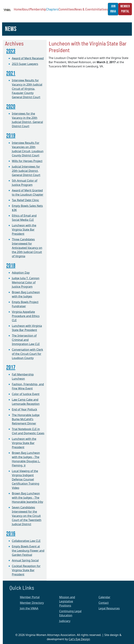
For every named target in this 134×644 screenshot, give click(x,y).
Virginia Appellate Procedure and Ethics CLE (26, 316)
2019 (11, 136)
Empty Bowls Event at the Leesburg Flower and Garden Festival (28, 551)
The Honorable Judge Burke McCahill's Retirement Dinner (26, 419)
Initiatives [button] (101, 9)
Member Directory (32, 603)
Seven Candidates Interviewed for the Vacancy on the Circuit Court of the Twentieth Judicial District (27, 516)
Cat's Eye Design (79, 639)
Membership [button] (38, 9)
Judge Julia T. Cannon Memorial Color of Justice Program (26, 282)
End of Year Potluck (25, 409)
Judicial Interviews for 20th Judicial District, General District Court (26, 171)
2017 (11, 367)
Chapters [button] (52, 9)
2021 (11, 73)
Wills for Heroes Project (27, 161)
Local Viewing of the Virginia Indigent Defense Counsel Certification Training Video (26, 479)
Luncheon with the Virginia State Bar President (24, 230)
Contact (104, 603)
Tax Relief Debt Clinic (25, 200)
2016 (11, 534)
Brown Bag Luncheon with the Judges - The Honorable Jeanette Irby (27, 498)
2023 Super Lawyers (25, 64)
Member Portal (30, 597)
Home (18, 9)
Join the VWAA (29, 608)
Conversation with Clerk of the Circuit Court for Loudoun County (27, 354)
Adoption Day (21, 273)
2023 (11, 51)
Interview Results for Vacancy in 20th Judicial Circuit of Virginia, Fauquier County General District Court (27, 89)
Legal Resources (109, 608)
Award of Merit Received (28, 58)
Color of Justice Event (26, 394)
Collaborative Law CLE (26, 541)
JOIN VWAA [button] (113, 9)
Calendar (105, 597)
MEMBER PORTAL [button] (125, 9)
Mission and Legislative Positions (67, 601)
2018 (11, 266)
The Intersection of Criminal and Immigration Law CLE (26, 340)
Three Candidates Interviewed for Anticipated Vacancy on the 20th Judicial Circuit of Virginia (27, 248)
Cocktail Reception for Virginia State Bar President (26, 570)
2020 (11, 107)
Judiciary (65, 621)
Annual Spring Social (25, 560)
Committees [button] (66, 9)
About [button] (26, 9)
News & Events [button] (85, 9)
